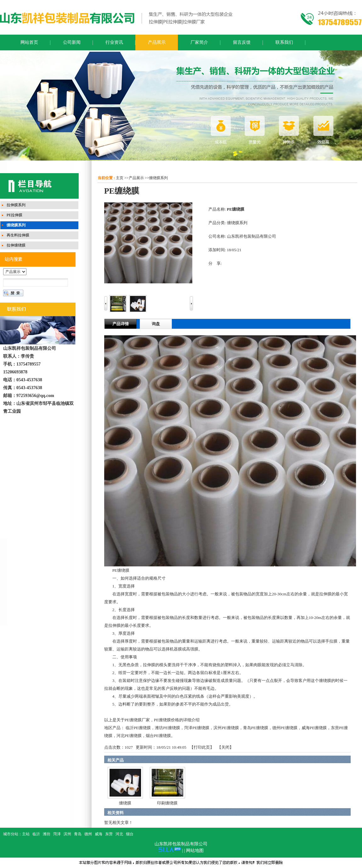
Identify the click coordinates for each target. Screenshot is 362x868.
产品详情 (121, 324)
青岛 (78, 834)
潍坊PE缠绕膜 (167, 728)
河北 (119, 834)
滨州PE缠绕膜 (226, 728)
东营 (109, 834)
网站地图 (195, 851)
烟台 (130, 834)
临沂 (36, 834)
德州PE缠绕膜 (285, 728)
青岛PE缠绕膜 (256, 728)
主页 (120, 178)
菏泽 (57, 834)
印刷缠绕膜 (167, 803)
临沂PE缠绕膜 (138, 728)
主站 (26, 834)
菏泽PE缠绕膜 (197, 728)
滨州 (67, 834)
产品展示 (136, 178)
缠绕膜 (125, 803)
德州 (88, 834)
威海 (99, 834)
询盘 (156, 324)
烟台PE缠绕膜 (158, 736)
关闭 (225, 747)
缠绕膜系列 (158, 178)
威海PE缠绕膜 (314, 728)
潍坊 (47, 834)
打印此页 (202, 747)
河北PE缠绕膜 (129, 736)
